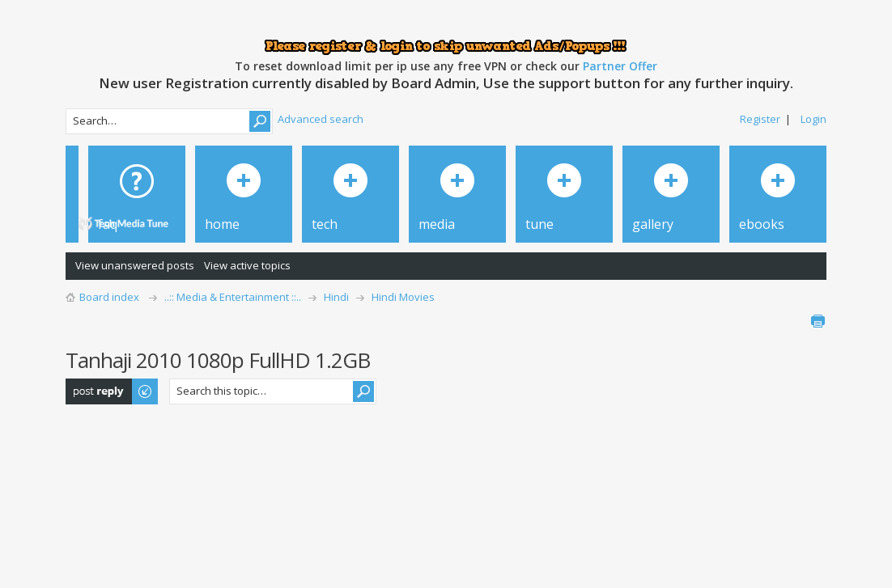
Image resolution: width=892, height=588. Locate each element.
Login (813, 119)
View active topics (247, 265)
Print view (818, 321)
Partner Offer (620, 66)
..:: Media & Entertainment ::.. (233, 297)
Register (760, 119)
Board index (109, 297)
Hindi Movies (403, 297)
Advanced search (321, 119)
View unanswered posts (135, 265)
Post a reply (113, 391)
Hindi (336, 297)
